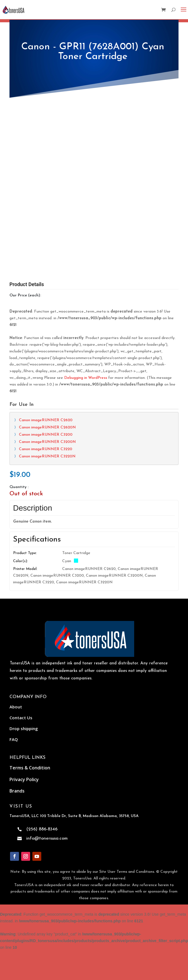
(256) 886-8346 (42, 770)
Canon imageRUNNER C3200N (47, 383)
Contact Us (21, 658)
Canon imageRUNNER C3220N (47, 397)
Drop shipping (24, 669)
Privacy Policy (24, 720)
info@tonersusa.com (47, 779)
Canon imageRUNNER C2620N (47, 368)
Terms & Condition (30, 708)
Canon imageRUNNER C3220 (46, 390)
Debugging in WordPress (86, 319)
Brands (17, 732)
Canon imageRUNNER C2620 (46, 361)
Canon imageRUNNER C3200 (46, 375)
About (16, 647)
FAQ (14, 680)
